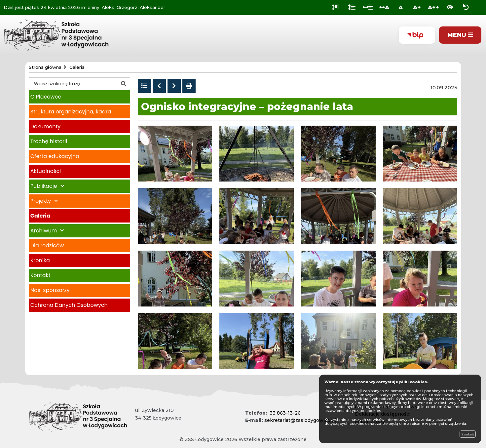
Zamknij (468, 434)
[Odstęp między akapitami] (336, 7)
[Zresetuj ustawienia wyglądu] (466, 7)
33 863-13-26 (285, 413)
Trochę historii (49, 141)
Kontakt (40, 275)
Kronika (40, 260)
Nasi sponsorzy (50, 290)
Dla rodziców (47, 245)
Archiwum (44, 231)
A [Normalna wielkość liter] (401, 7)
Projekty (41, 201)
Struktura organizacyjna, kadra (71, 112)
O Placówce (46, 97)
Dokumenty (46, 126)
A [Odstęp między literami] (384, 7)
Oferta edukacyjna (55, 156)
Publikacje (44, 186)
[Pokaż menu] (460, 35)
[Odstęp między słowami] (368, 7)
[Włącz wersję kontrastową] (450, 7)
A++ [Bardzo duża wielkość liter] (433, 7)
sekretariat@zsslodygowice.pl (300, 420)
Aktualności (46, 171)
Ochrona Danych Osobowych (69, 305)
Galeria (40, 216)
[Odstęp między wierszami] (352, 7)
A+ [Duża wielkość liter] (417, 7)
